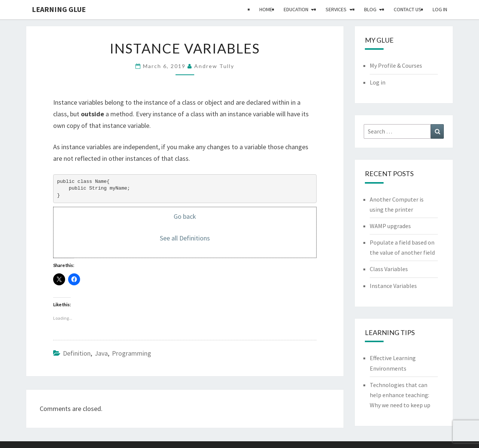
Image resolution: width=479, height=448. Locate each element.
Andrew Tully (214, 66)
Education (296, 9)
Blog (370, 9)
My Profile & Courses (396, 65)
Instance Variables (393, 286)
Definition (77, 353)
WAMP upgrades (390, 226)
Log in (440, 9)
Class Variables (389, 269)
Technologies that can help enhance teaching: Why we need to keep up (400, 395)
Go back (185, 216)
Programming (132, 353)
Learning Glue (59, 9)
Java (101, 353)
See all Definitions (185, 238)
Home (266, 9)
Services (336, 9)
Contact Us (408, 9)
